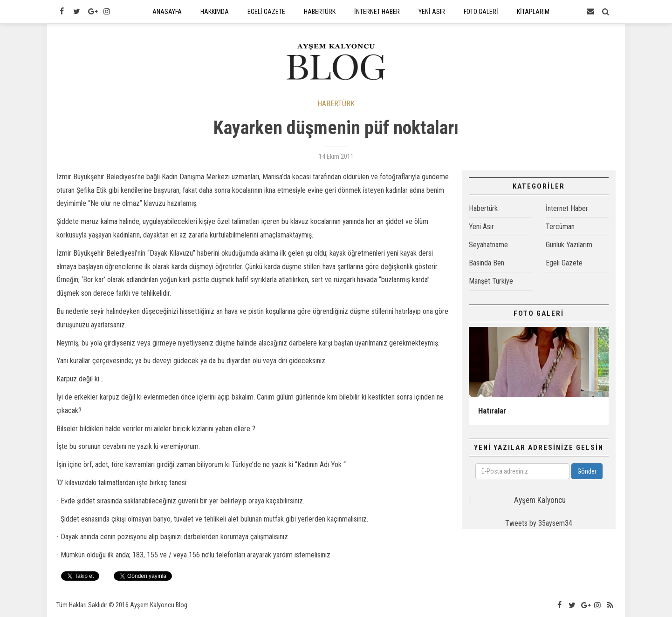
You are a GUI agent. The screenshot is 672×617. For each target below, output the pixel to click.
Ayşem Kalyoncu (540, 500)
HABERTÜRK (336, 104)
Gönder (587, 471)
